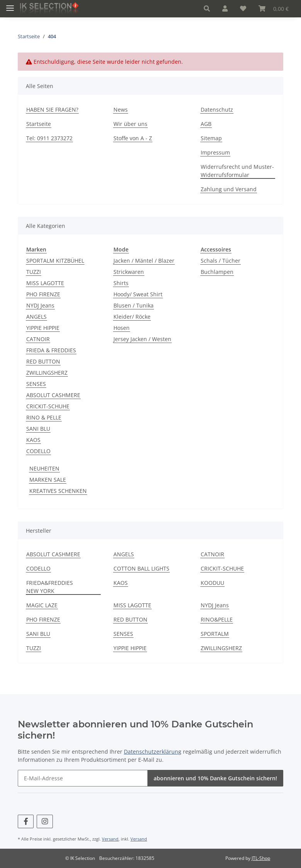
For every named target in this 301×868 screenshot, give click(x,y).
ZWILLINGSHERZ (47, 373)
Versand (110, 839)
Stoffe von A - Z (133, 138)
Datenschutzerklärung (153, 752)
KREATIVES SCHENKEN (58, 491)
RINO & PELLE (44, 417)
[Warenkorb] (274, 8)
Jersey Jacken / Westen (142, 339)
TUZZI (34, 272)
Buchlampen (217, 272)
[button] (207, 8)
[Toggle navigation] (10, 5)
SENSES (36, 384)
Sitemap (211, 138)
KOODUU (212, 583)
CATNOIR (38, 339)
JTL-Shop (261, 858)
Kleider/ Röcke (132, 317)
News (121, 110)
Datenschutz (217, 110)
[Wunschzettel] (243, 8)
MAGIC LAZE (42, 605)
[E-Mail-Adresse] (83, 778)
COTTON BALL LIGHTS (141, 568)
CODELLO (38, 451)
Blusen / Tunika (134, 305)
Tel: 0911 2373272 (49, 138)
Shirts (121, 283)
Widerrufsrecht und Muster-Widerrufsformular (237, 171)
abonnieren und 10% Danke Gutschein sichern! (215, 778)
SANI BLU (38, 429)
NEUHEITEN (44, 468)
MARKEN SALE (48, 480)
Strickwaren (129, 272)
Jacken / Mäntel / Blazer (144, 261)
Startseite (39, 124)
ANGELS (36, 317)
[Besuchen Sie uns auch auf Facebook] (26, 821)
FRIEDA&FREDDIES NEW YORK (50, 587)
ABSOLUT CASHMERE (53, 395)
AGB (206, 124)
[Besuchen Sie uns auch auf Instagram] (45, 821)
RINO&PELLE (217, 619)
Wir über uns (130, 124)
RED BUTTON (43, 361)
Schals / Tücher (221, 261)
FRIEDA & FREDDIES (51, 350)
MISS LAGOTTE (45, 283)
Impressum (215, 152)
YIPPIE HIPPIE (43, 328)
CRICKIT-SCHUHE (48, 406)
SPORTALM (215, 634)
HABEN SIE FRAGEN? (52, 110)
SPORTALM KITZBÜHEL (55, 261)
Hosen (122, 328)
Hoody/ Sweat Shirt (138, 294)
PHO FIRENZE (43, 294)
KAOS (33, 440)
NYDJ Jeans (40, 305)
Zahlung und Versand (229, 189)
